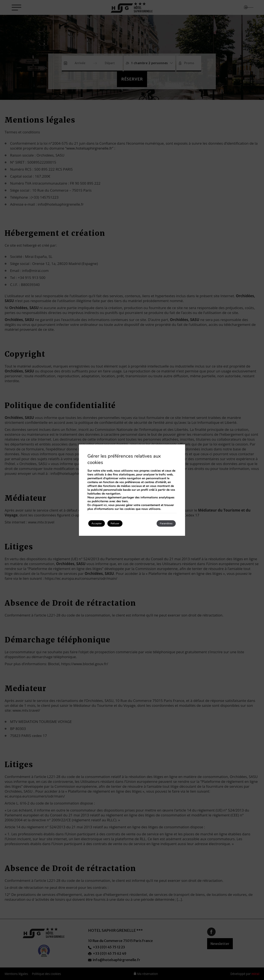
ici (105, 504)
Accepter (101, 523)
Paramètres (162, 523)
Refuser (127, 523)
